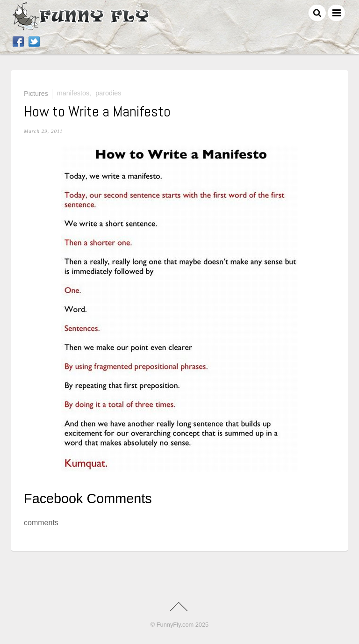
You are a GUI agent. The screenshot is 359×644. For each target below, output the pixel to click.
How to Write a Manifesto (97, 111)
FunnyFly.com (175, 625)
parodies (108, 93)
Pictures (36, 93)
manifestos (73, 93)
